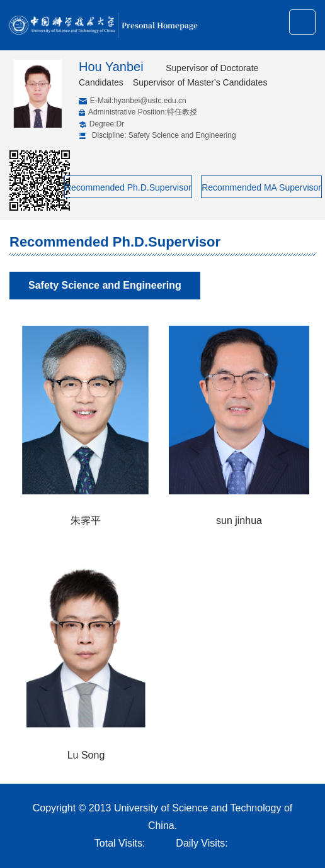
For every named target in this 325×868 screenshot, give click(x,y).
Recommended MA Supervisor (261, 187)
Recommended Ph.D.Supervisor (128, 187)
